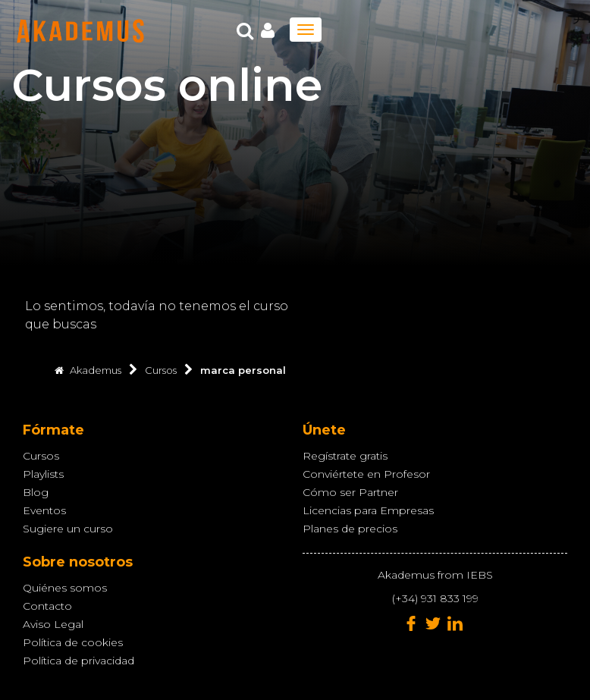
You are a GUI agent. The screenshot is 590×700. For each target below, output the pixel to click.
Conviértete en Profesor (366, 474)
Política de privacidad (78, 661)
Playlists (43, 474)
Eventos (44, 510)
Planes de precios (350, 529)
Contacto (47, 606)
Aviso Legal (53, 624)
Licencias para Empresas (368, 510)
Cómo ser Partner (350, 492)
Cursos (41, 456)
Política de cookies (73, 642)
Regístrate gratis (345, 456)
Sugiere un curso (68, 529)
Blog (36, 492)
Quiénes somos (65, 588)
